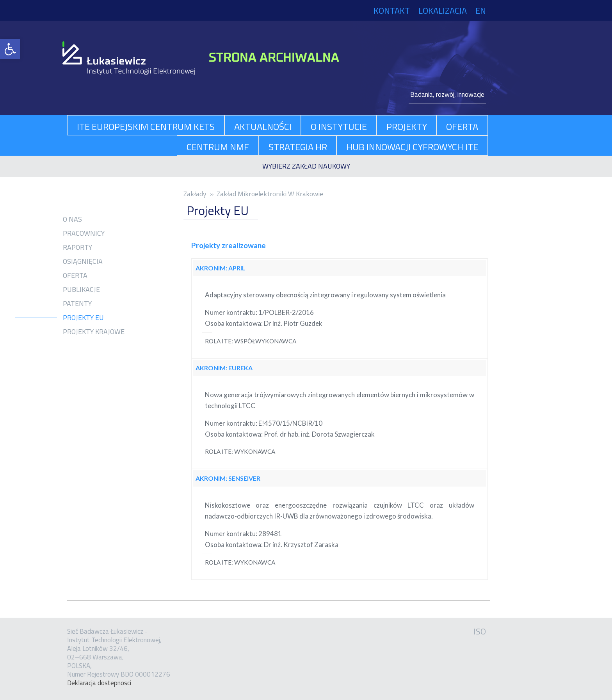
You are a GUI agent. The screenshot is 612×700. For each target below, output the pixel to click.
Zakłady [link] (195, 194)
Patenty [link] (77, 304)
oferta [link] (462, 126)
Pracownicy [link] (84, 233)
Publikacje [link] (81, 290)
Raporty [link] (77, 247)
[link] (10, 49)
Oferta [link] (75, 275)
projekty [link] (407, 126)
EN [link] (481, 11)
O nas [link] (72, 219)
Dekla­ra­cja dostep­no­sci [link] (99, 683)
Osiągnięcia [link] (83, 261)
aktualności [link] (263, 126)
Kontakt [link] (392, 11)
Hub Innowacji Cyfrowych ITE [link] (412, 147)
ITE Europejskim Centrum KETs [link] (146, 126)
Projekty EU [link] (83, 318)
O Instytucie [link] (339, 126)
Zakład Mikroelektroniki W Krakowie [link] (270, 194)
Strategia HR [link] (298, 147)
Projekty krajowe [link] (94, 332)
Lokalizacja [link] (443, 11)
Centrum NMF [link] (218, 147)
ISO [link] (480, 631)
